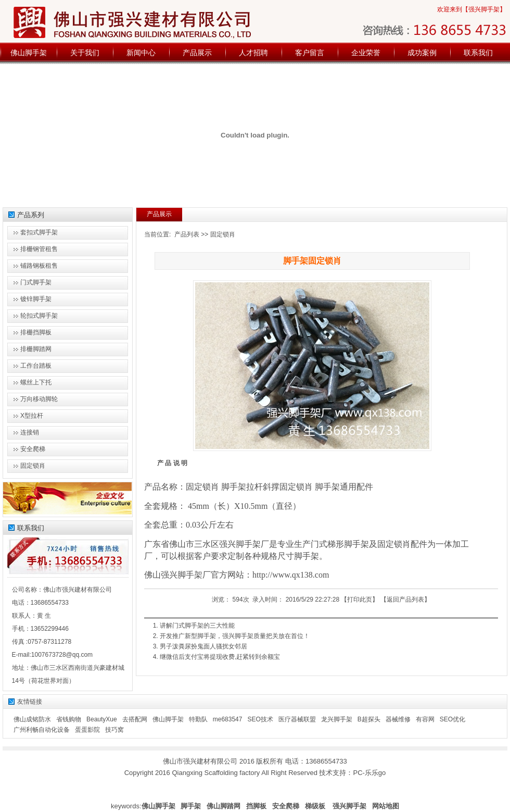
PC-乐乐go (369, 773)
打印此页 (360, 599)
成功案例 (422, 53)
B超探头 (369, 719)
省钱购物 (69, 719)
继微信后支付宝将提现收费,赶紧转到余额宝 (220, 657)
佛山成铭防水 (32, 719)
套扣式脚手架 (39, 232)
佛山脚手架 (29, 53)
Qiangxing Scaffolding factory (216, 773)
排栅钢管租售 (39, 249)
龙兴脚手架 (337, 719)
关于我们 (85, 53)
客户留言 (310, 53)
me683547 (228, 719)
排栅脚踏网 (36, 349)
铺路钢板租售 (39, 266)
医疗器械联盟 (297, 719)
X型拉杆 (32, 416)
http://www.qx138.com (291, 575)
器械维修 (398, 719)
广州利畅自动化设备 (42, 730)
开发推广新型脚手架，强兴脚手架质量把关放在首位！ (235, 636)
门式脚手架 (36, 282)
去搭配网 (135, 719)
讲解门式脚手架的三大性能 (197, 626)
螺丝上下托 (36, 382)
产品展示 (197, 53)
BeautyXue (102, 719)
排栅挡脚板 (36, 332)
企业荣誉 (366, 53)
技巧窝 (114, 730)
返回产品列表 (405, 599)
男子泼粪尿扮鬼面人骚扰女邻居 (203, 646)
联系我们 (478, 53)
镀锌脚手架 (36, 299)
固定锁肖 (223, 234)
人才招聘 (253, 53)
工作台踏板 (36, 366)
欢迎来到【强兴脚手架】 (471, 9)
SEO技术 (260, 719)
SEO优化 (452, 719)
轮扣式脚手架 (39, 316)
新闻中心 (141, 53)
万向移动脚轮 (39, 399)
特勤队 (198, 719)
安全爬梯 (33, 449)
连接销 (30, 432)
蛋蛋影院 (87, 730)
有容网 (425, 719)
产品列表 (187, 234)
